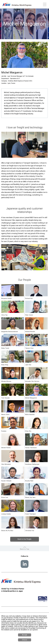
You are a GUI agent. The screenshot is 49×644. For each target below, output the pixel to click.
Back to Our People (24, 539)
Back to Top (24, 549)
